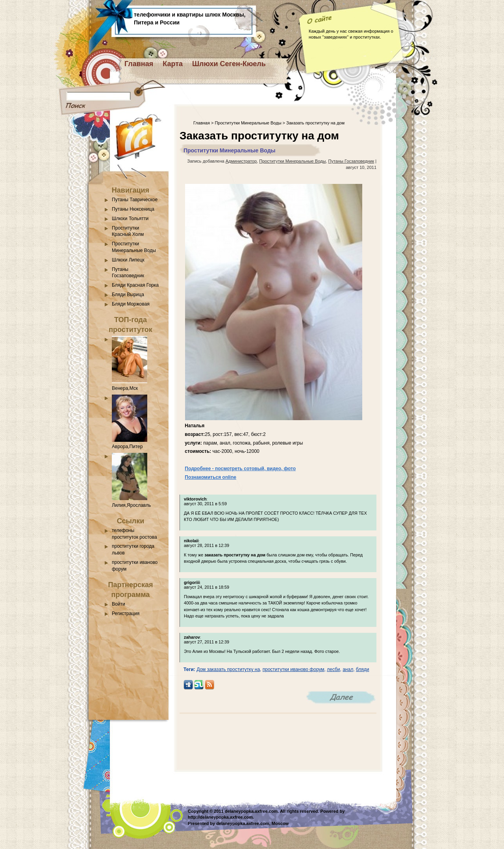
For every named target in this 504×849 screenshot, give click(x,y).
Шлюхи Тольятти (130, 219)
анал (348, 669)
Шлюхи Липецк (128, 260)
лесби (333, 669)
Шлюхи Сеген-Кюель (229, 64)
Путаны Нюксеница (133, 209)
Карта (173, 64)
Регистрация (126, 614)
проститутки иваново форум (294, 669)
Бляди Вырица (128, 295)
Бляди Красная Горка (135, 285)
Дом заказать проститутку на (228, 669)
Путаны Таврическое (135, 200)
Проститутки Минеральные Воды (248, 123)
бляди (363, 669)
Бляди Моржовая (131, 304)
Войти (119, 604)
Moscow (280, 823)
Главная (139, 64)
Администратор (241, 161)
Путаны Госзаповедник (351, 161)
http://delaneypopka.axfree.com (220, 817)
